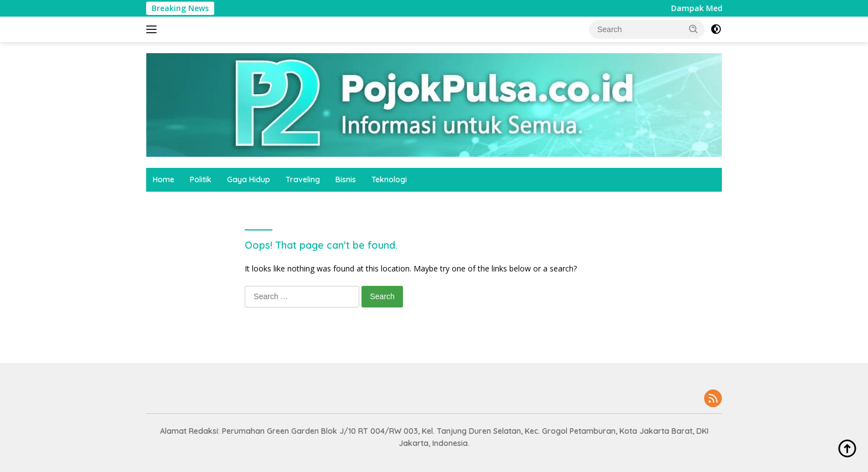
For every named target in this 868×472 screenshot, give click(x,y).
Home (164, 179)
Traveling (303, 179)
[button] (694, 29)
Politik (201, 179)
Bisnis (346, 179)
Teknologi (389, 179)
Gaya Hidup (249, 179)
